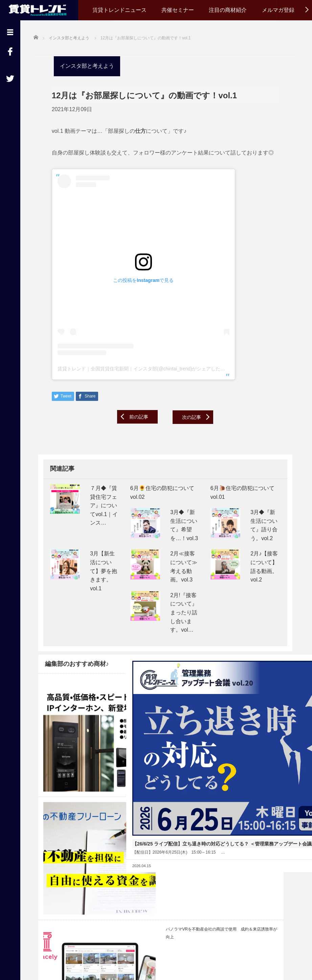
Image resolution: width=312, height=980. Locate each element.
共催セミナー (178, 10)
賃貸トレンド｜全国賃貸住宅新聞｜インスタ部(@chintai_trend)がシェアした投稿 (139, 368)
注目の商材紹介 (228, 10)
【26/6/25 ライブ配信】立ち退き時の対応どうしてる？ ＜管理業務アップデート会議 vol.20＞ (164, 731)
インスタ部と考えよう (82, 65)
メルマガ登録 (278, 10)
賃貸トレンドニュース (119, 10)
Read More (186, 769)
